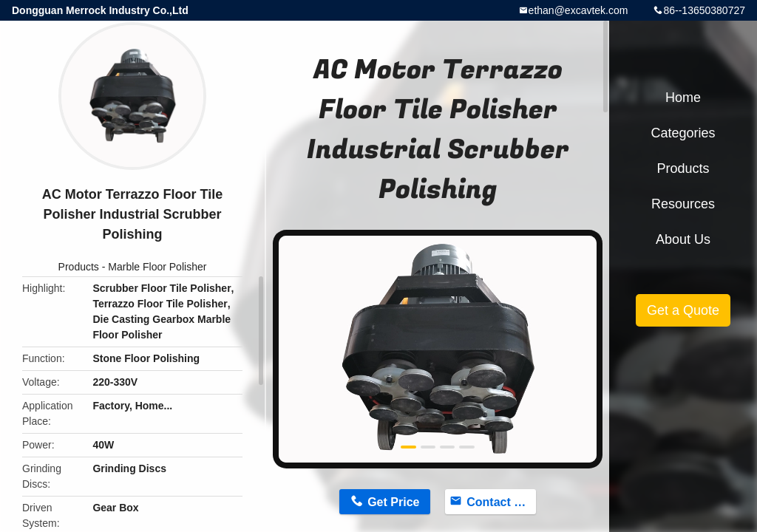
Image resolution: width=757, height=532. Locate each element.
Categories (683, 133)
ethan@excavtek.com (578, 10)
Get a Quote (683, 310)
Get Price (393, 502)
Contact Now (501, 502)
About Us (683, 239)
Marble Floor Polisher (157, 267)
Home (683, 98)
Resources (683, 204)
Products (79, 267)
